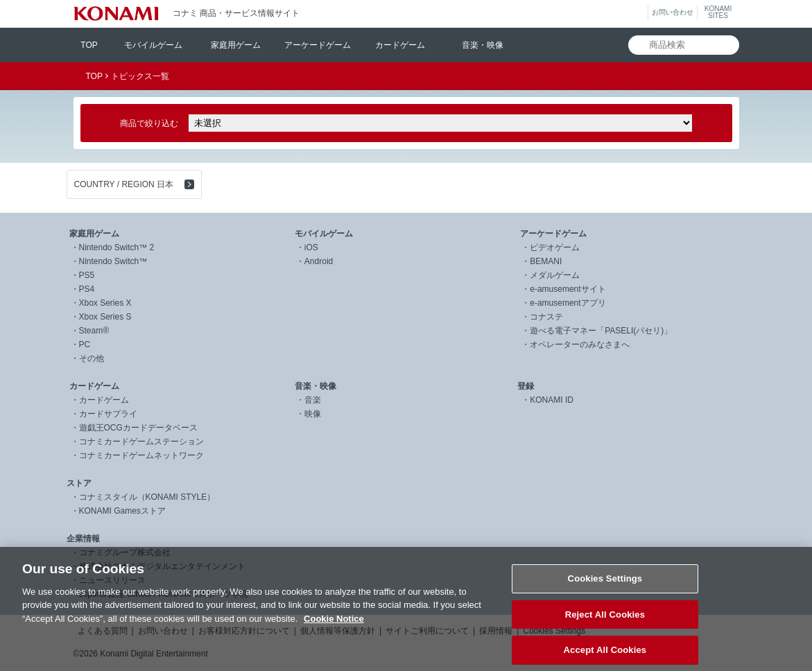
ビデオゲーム (555, 247)
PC (85, 345)
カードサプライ (108, 414)
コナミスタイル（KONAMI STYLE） (147, 497)
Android (319, 261)
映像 (313, 414)
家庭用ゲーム (236, 45)
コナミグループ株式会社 (125, 552)
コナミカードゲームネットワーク (141, 455)
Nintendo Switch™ (113, 261)
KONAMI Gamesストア (122, 511)
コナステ (546, 317)
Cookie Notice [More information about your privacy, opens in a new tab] (334, 632)
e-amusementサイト (568, 289)
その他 (92, 358)
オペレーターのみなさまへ (580, 345)
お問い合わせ (673, 12)
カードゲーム (400, 45)
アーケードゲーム (318, 45)
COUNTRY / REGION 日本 (124, 184)
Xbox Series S (105, 317)
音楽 (313, 400)
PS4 (87, 289)
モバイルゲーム (153, 45)
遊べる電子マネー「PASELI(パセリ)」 (601, 331)
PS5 (87, 275)
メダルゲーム (555, 275)
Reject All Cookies (605, 627)
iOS (311, 247)
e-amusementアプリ (568, 303)
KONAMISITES (718, 12)
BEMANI (546, 261)
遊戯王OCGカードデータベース (138, 428)
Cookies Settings (605, 592)
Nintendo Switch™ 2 (117, 247)
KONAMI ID (552, 400)
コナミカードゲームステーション (141, 442)
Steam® (94, 331)
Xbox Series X (105, 303)
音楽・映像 (483, 45)
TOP (89, 45)
